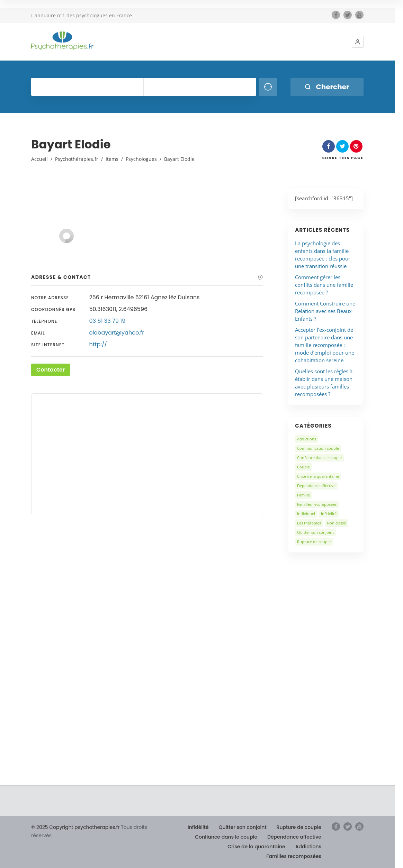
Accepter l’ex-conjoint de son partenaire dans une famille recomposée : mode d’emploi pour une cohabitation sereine (325, 345)
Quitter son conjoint (315, 532)
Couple (303, 467)
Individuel (306, 514)
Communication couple (318, 448)
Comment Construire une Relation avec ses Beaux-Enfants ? (325, 311)
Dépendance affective (316, 486)
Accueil (39, 159)
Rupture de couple (314, 542)
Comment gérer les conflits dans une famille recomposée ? (324, 285)
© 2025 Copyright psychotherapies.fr (75, 827)
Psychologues (141, 159)
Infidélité (329, 514)
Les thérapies (309, 523)
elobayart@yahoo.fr (117, 333)
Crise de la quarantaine (318, 476)
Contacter (51, 370)
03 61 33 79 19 (108, 321)
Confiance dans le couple (319, 458)
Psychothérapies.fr (77, 159)
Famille (303, 495)
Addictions (307, 439)
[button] (358, 42)
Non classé (336, 523)
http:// (98, 344)
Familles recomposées (317, 504)
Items (112, 159)
